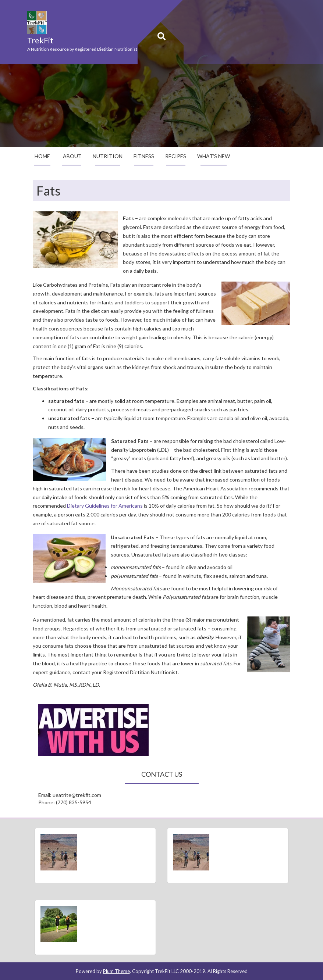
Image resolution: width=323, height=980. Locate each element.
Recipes (176, 156)
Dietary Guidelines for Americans (105, 506)
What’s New (214, 156)
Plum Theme (116, 971)
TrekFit (40, 40)
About (72, 156)
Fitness (144, 156)
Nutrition (108, 156)
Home (42, 156)
